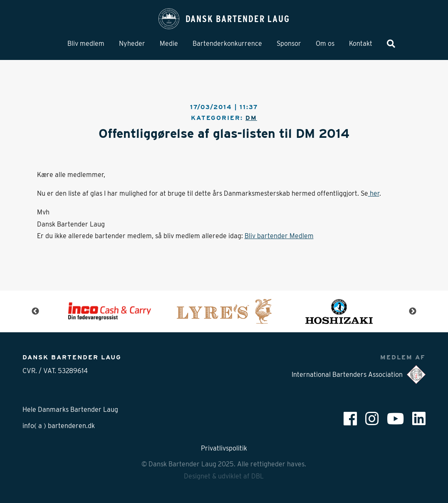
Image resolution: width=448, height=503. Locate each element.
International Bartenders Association (359, 375)
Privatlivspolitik (224, 448)
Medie (169, 44)
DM (251, 118)
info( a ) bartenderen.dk (59, 426)
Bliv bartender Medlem (279, 236)
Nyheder (132, 44)
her (374, 193)
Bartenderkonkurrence (227, 44)
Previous (35, 311)
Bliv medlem (86, 44)
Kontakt (361, 44)
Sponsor (289, 44)
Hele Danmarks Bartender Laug (70, 410)
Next (413, 311)
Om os (325, 44)
